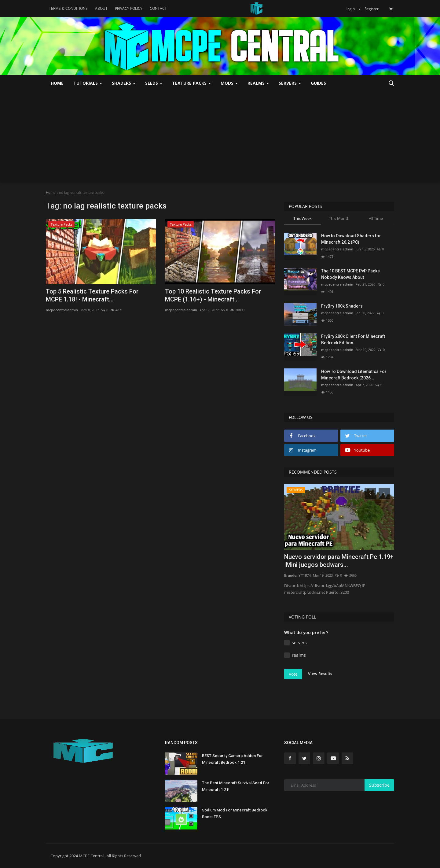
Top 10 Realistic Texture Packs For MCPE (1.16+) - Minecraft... (213, 295)
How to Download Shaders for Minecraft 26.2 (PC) (351, 239)
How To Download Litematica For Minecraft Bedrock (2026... (354, 375)
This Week (302, 218)
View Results (320, 674)
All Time (376, 218)
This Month (339, 218)
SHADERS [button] (124, 83)
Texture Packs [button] (191, 83)
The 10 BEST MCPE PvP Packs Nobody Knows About (350, 274)
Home (57, 83)
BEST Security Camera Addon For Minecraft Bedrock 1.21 (232, 759)
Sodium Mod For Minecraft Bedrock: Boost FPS (235, 813)
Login (350, 9)
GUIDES (318, 83)
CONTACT (158, 8)
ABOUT (101, 8)
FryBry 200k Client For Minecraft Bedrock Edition (353, 340)
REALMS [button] (258, 83)
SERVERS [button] (290, 83)
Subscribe (379, 785)
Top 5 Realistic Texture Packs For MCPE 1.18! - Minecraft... (92, 295)
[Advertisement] (220, 137)
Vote (293, 674)
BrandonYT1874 (297, 575)
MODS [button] (229, 83)
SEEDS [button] (154, 83)
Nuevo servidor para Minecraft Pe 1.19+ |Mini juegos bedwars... (339, 561)
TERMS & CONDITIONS (68, 8)
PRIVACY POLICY (129, 8)
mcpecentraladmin (62, 310)
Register (372, 9)
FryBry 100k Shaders (342, 306)
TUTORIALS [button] (88, 83)
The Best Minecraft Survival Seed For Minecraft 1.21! (236, 786)
